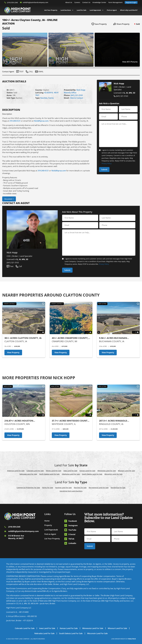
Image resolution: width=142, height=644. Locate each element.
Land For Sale (82, 10)
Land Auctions (67, 10)
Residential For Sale (118, 488)
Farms (51, 98)
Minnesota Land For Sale (107, 471)
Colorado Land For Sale (35, 471)
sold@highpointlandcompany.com (35, 2)
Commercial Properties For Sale (28, 488)
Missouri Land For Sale (126, 471)
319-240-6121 (15, 121)
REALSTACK (132, 639)
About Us (69, 2)
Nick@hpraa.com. (41, 121)
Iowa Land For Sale (70, 471)
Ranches (44, 98)
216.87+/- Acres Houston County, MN (19, 421)
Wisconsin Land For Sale (113, 474)
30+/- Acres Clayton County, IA (23, 338)
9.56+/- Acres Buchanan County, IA (113, 338)
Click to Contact (76, 98)
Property (48, 525)
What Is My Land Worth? (129, 10)
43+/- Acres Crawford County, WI (70, 338)
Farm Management (115, 2)
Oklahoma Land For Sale (71, 474)
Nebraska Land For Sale (28, 474)
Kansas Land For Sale (87, 471)
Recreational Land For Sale (99, 488)
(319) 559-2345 (12, 3)
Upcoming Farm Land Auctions (71, 491)
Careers (77, 2)
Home (47, 521)
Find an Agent (112, 10)
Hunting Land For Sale (63, 488)
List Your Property (51, 10)
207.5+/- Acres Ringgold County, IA (113, 421)
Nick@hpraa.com (59, 171)
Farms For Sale (48, 488)
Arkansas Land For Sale (16, 471)
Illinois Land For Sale (54, 471)
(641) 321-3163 (77, 95)
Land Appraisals (97, 10)
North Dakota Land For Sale (49, 474)
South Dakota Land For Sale (92, 474)
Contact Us (86, 2)
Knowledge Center (99, 2)
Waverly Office (70, 93)
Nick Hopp (81, 90)
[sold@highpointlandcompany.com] (21, 2)
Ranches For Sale (80, 488)
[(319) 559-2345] (5, 2)
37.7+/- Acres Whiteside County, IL (71, 421)
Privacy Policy (107, 163)
